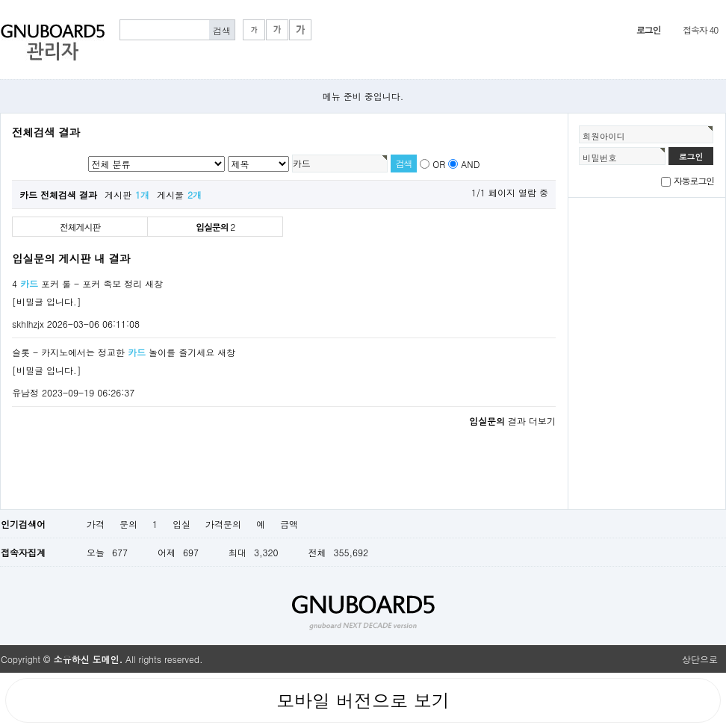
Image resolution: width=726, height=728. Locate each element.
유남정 (25, 392)
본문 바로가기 (0, 0)
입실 (181, 524)
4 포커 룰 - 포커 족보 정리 (77, 283)
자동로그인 (694, 180)
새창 (154, 283)
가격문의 (223, 524)
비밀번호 (600, 158)
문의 (128, 524)
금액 (289, 524)
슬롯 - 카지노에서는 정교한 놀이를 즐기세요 (113, 352)
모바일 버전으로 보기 (363, 700)
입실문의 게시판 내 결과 (71, 258)
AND (470, 164)
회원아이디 (604, 136)
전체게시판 (80, 227)
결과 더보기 (512, 421)
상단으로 (700, 659)
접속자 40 (700, 29)
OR (439, 164)
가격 (96, 524)
